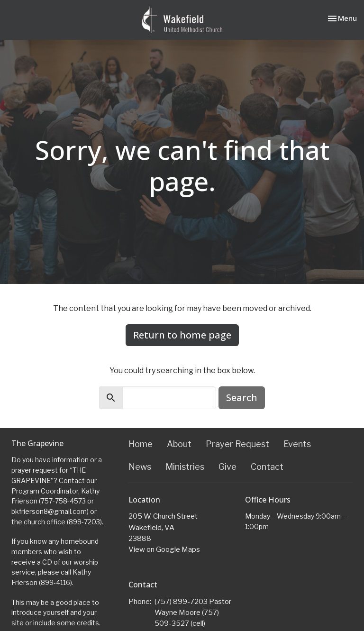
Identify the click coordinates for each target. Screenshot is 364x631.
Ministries (185, 467)
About (179, 444)
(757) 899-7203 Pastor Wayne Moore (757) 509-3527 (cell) (193, 613)
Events (297, 444)
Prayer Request (237, 444)
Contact (267, 467)
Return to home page (182, 335)
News (140, 467)
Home (141, 444)
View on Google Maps (164, 549)
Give (227, 467)
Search (242, 398)
